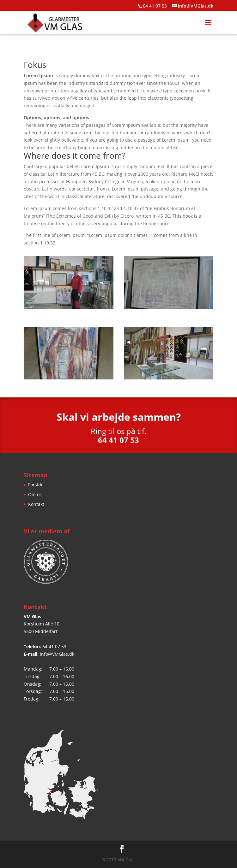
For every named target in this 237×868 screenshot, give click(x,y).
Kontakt (36, 504)
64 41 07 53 (54, 646)
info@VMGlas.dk (57, 654)
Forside (36, 485)
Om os (35, 494)
